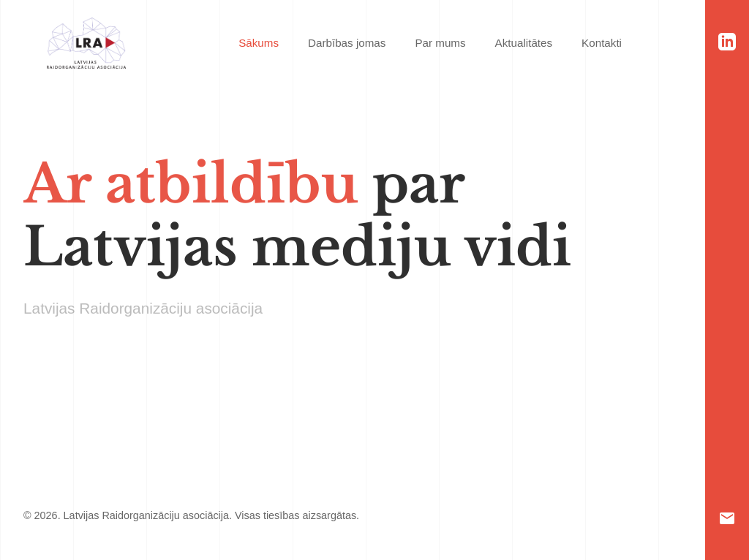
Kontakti (602, 43)
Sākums (259, 43)
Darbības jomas (347, 43)
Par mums (440, 43)
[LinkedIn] (727, 42)
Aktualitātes (524, 43)
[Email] (727, 518)
